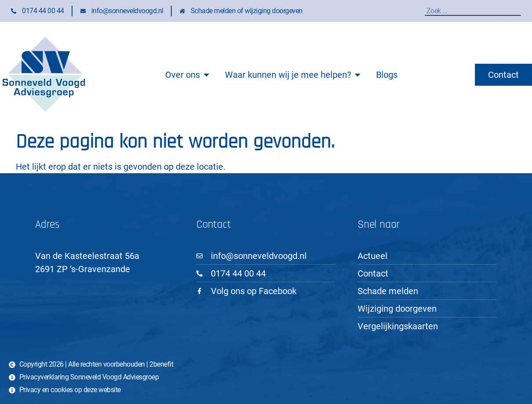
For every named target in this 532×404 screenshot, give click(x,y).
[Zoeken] (519, 11)
